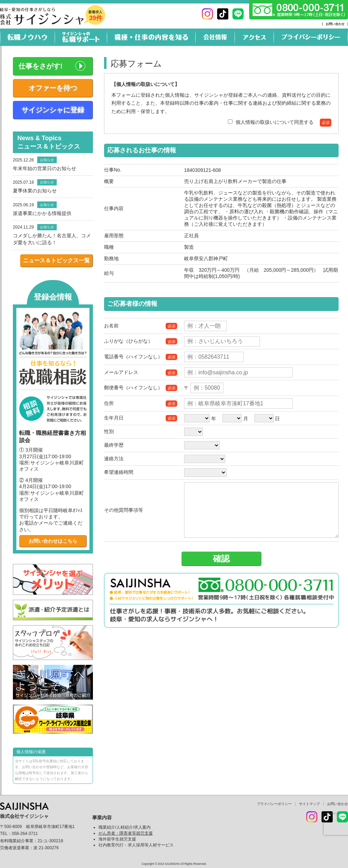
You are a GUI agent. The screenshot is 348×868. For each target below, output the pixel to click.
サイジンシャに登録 (53, 110)
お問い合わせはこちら (53, 541)
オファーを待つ (53, 88)
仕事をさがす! (41, 66)
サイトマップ (309, 804)
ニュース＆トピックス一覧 (56, 260)
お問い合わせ (335, 24)
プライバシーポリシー (274, 804)
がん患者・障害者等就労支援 (126, 833)
